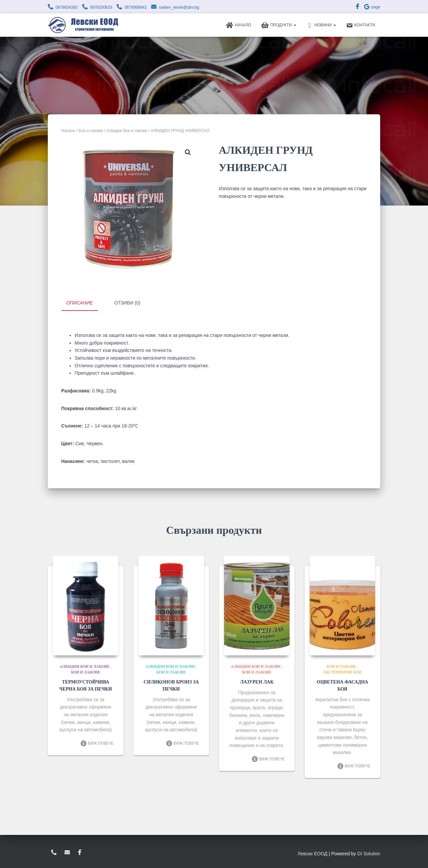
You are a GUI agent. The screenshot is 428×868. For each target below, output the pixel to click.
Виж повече (97, 750)
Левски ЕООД (312, 853)
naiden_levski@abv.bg (179, 7)
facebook (80, 852)
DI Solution (369, 853)
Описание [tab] (80, 303)
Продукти (279, 25)
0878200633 (101, 7)
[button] (188, 152)
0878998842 (136, 7)
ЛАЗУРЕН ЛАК (257, 681)
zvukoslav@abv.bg (67, 852)
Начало (238, 25)
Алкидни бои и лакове (127, 131)
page (372, 7)
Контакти (361, 25)
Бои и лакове (91, 131)
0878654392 (67, 7)
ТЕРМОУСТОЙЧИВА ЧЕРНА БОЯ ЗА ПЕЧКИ (85, 688)
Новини (321, 25)
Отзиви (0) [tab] (127, 303)
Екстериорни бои (343, 671)
